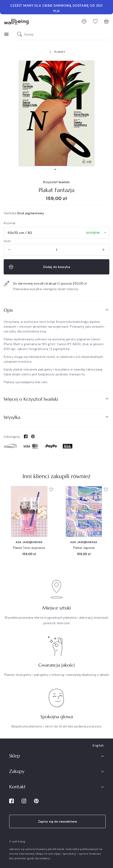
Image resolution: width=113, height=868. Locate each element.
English (98, 745)
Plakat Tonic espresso (29, 548)
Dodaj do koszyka (39, 267)
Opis (56, 310)
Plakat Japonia (84, 548)
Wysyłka (56, 417)
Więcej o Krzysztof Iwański (56, 399)
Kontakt (17, 787)
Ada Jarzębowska (29, 542)
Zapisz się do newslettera (58, 821)
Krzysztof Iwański (56, 182)
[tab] (56, 310)
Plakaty (56, 52)
